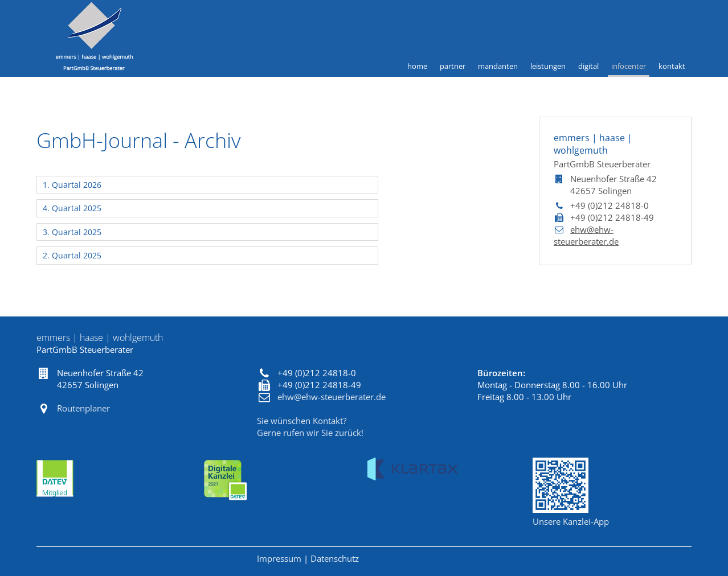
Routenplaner (83, 408)
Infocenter (629, 66)
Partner (453, 66)
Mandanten (498, 66)
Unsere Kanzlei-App (571, 521)
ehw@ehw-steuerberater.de (586, 235)
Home (417, 66)
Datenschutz (335, 558)
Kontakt (672, 66)
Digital (588, 66)
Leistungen (548, 66)
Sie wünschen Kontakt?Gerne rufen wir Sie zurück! (310, 427)
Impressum (279, 558)
